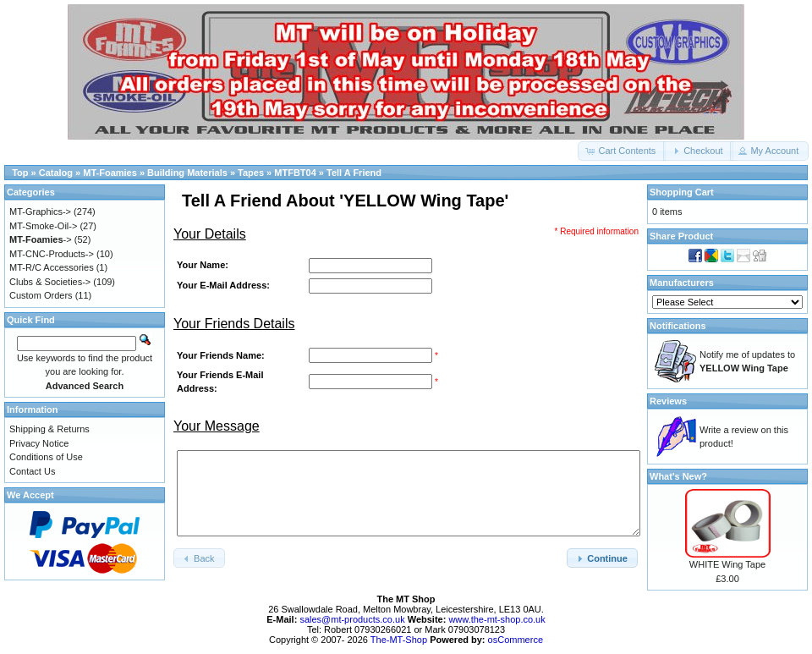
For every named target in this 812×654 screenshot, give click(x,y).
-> (41, 239)
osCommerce (516, 640)
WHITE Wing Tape (727, 564)
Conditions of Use (46, 457)
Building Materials (187, 173)
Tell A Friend (354, 173)
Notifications (678, 326)
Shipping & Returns (49, 429)
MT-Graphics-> (40, 212)
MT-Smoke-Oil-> (43, 226)
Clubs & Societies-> (50, 282)
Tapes (251, 173)
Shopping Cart (682, 192)
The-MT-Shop (399, 640)
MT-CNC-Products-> (52, 254)
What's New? (678, 476)
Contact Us (32, 471)
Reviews (668, 401)
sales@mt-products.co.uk (353, 619)
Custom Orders (41, 295)
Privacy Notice (39, 443)
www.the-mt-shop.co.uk (497, 619)
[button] (622, 151)
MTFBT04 (295, 173)
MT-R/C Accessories (52, 267)
